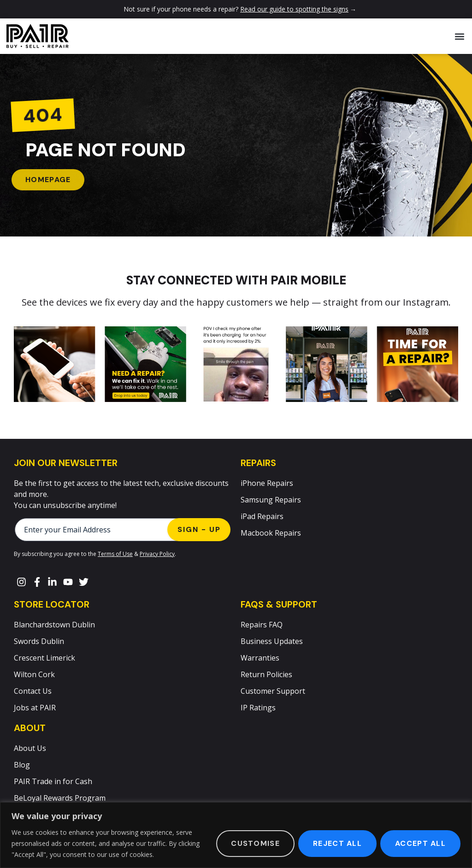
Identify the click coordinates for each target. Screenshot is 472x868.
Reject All (337, 843)
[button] (460, 36)
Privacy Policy (157, 554)
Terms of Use (115, 554)
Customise (255, 843)
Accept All (420, 843)
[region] (236, 835)
